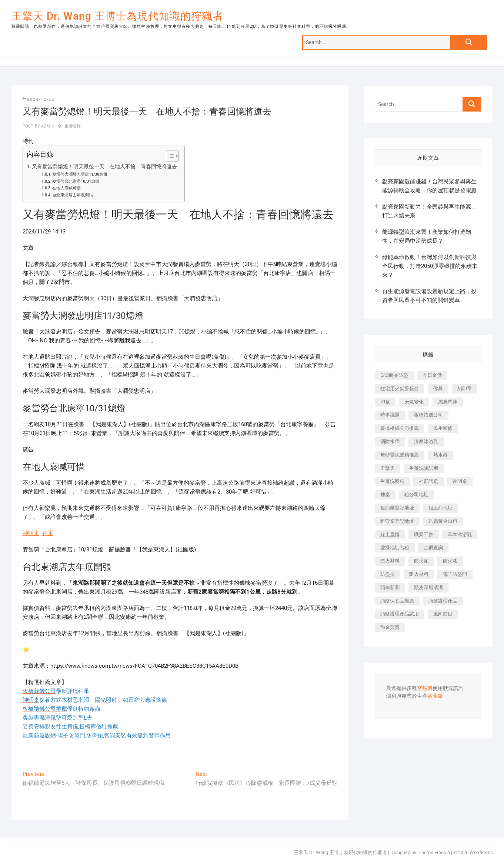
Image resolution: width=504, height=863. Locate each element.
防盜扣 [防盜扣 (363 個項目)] (388, 574)
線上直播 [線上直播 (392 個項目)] (390, 535)
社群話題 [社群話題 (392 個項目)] (428, 481)
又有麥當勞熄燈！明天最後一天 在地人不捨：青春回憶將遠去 (104, 166)
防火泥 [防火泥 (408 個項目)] (421, 561)
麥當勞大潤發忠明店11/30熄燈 (80, 174)
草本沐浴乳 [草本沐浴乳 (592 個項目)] (460, 535)
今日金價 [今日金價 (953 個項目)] (432, 375)
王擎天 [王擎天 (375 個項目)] (388, 468)
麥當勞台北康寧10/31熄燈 (76, 181)
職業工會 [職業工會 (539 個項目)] (424, 535)
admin (47, 126)
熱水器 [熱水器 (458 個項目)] (440, 455)
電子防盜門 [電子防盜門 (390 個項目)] (455, 574)
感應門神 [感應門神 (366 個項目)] (448, 402)
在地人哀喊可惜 (66, 188)
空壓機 (425, 688)
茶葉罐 (435, 696)
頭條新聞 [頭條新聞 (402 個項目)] (390, 587)
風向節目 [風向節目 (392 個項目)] (443, 614)
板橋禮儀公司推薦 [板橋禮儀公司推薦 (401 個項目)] (400, 428)
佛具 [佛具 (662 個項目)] (438, 389)
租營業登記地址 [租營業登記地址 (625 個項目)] (397, 521)
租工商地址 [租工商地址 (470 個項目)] (440, 508)
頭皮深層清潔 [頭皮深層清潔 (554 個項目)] (428, 587)
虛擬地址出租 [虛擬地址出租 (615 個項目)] (395, 547)
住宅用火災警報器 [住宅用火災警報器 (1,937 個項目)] (400, 389)
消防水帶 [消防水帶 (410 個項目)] (390, 442)
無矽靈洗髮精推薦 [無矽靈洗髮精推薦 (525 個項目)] (400, 455)
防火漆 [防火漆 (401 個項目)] (450, 561)
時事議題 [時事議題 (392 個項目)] (390, 415)
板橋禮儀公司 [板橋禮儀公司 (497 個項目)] (428, 415)
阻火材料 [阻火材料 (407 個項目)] (419, 574)
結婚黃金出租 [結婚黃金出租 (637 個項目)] (443, 521)
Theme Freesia (434, 852)
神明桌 (31, 533)
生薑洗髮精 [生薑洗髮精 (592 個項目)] (392, 481)
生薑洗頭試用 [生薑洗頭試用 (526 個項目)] (424, 468)
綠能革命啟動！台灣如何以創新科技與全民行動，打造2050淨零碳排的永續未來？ (430, 266)
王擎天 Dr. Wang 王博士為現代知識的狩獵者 (117, 16)
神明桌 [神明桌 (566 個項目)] (460, 481)
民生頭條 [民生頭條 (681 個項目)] (443, 428)
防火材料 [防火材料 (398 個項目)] (390, 561)
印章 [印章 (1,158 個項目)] (385, 402)
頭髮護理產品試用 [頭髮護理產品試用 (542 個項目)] (400, 614)
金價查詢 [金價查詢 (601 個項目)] (433, 547)
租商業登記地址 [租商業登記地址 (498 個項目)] (397, 508)
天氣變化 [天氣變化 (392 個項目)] (414, 402)
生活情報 (73, 126)
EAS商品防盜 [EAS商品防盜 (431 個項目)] (394, 375)
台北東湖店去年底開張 (73, 195)
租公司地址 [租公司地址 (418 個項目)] (416, 494)
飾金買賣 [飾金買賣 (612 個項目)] (390, 627)
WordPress (481, 852)
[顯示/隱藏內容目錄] (169, 156)
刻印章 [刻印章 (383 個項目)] (465, 389)
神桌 (48, 533)
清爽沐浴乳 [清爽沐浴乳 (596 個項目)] (426, 442)
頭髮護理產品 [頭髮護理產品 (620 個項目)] (443, 601)
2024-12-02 (39, 99)
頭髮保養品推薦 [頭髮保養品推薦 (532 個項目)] (397, 601)
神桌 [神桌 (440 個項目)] (385, 494)
